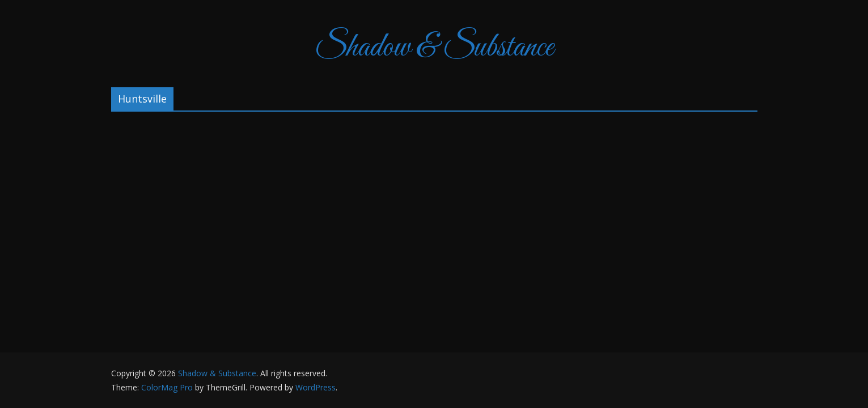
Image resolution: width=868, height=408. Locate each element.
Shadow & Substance (434, 48)
